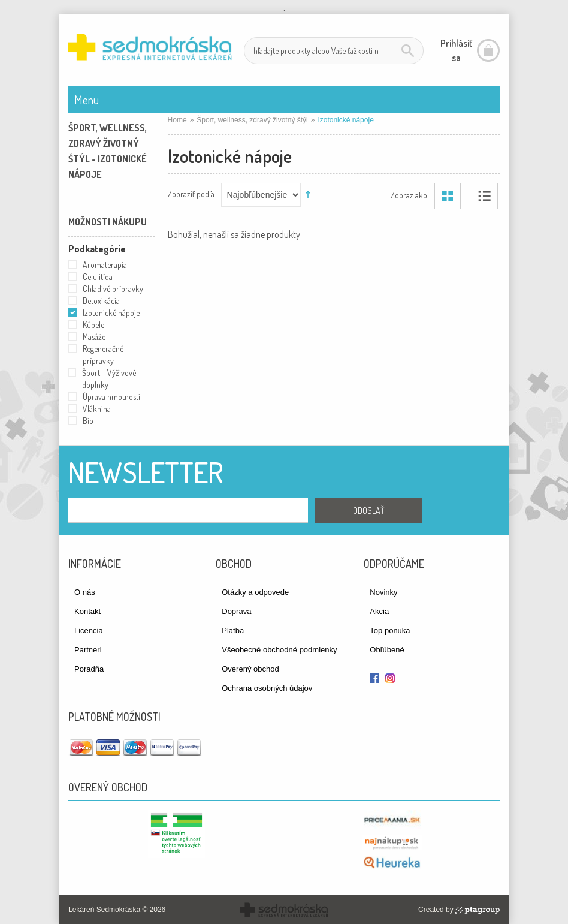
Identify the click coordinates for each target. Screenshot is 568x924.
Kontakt (87, 611)
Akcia (379, 611)
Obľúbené (387, 650)
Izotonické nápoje (111, 313)
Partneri (88, 650)
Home (177, 120)
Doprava (236, 611)
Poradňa (89, 669)
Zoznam (485, 196)
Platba (233, 630)
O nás (85, 592)
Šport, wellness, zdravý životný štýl (252, 120)
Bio (88, 421)
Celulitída (98, 277)
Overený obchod (250, 669)
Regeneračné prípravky (103, 355)
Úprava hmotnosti (111, 397)
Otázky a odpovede (255, 592)
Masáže (94, 337)
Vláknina (97, 409)
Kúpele (93, 325)
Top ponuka (390, 630)
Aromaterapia (105, 265)
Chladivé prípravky (113, 289)
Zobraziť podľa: (192, 193)
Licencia (89, 630)
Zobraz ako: (410, 195)
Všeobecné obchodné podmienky (279, 650)
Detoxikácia (101, 301)
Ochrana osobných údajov (267, 688)
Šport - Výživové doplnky (109, 379)
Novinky (383, 592)
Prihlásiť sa (456, 50)
